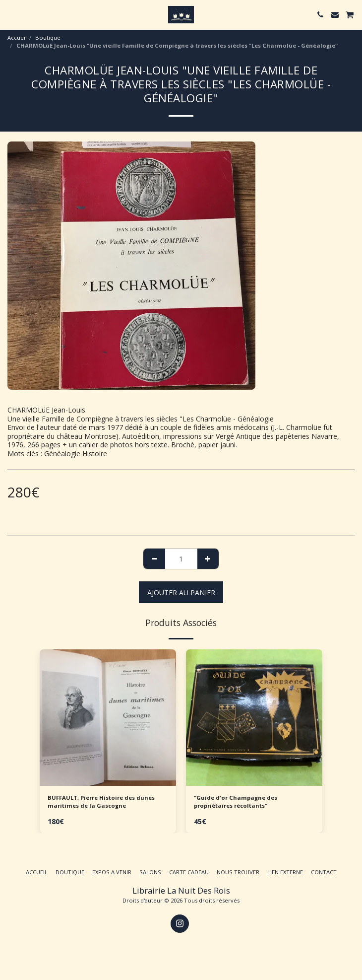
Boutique (48, 37)
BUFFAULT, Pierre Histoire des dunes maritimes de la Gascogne (101, 802)
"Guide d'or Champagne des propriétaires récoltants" (236, 802)
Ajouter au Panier (181, 593)
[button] (11, 14)
